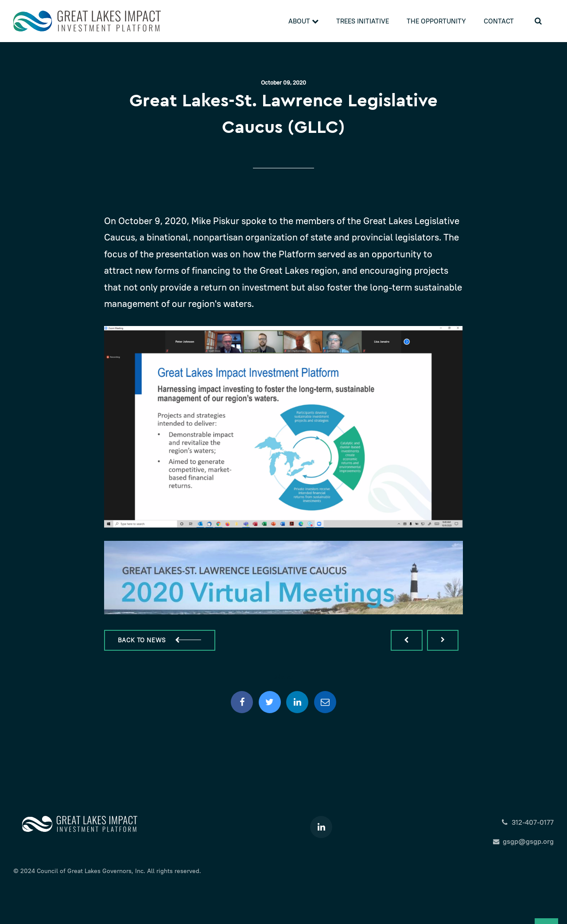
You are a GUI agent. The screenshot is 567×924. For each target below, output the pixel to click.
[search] (538, 21)
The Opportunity (436, 21)
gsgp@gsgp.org (523, 841)
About (303, 21)
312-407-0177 (527, 822)
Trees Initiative (363, 21)
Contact (499, 21)
